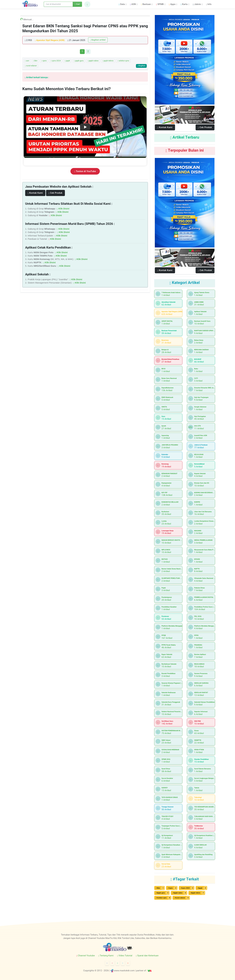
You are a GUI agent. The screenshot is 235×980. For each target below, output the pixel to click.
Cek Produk (55, 193)
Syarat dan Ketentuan (147, 956)
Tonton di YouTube (85, 171)
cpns (44, 61)
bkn (35, 61)
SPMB (160, 4)
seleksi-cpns (123, 61)
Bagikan (141, 66)
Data (122, 4)
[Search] (58, 4)
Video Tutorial (125, 956)
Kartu (184, 4)
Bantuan (146, 4)
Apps (172, 4)
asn (27, 61)
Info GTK (191, 427)
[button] (87, 4)
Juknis (197, 4)
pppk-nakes (93, 61)
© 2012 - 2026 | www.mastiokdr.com (115, 971)
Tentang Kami (106, 956)
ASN (133, 4)
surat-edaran (31, 66)
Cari (77, 4)
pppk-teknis (108, 61)
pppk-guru (79, 61)
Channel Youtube (86, 956)
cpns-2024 (56, 61)
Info (209, 4)
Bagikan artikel (98, 40)
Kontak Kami (35, 193)
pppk (67, 61)
